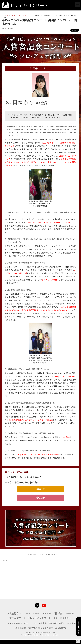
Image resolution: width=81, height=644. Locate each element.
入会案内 (48, 628)
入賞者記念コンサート (29, 613)
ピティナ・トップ (17, 628)
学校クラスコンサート (64, 618)
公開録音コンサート (16, 618)
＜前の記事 (32, 554)
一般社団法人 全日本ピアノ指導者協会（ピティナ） (41, 637)
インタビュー (28, 15)
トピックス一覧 (16, 15)
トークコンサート (55, 613)
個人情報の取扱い (64, 628)
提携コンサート (39, 618)
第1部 (40, 489)
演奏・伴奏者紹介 (40, 622)
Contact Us (68, 632)
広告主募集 (24, 632)
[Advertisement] (40, 579)
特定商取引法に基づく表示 (46, 632)
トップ (6, 15)
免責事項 (12, 632)
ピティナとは (35, 628)
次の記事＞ (53, 554)
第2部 (40, 498)
